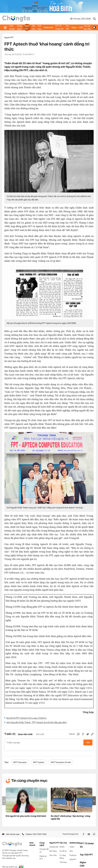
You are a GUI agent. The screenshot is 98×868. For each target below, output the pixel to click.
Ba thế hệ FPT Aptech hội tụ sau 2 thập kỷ (26, 718)
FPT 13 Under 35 (59, 27)
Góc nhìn (53, 851)
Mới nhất (40, 734)
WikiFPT (73, 855)
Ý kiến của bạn (49, 742)
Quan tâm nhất (25, 734)
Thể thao (40, 27)
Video (72, 842)
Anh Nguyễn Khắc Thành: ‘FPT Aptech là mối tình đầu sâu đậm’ (37, 722)
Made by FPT (43, 853)
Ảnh (71, 846)
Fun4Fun (63, 846)
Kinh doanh (12, 27)
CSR (81, 27)
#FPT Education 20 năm (61, 758)
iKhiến (62, 842)
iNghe (74, 27)
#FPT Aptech (39, 758)
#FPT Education (20, 758)
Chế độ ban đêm (90, 27)
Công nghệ (19, 27)
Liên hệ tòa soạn (11, 830)
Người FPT (27, 27)
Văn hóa (33, 27)
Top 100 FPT (86, 850)
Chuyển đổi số (44, 846)
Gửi (88, 742)
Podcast (73, 851)
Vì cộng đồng (63, 852)
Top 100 (67, 27)
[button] (94, 796)
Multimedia (48, 27)
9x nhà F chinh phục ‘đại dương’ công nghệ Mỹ (71, 813)
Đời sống (53, 846)
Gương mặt (54, 842)
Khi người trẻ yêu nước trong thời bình (26, 811)
